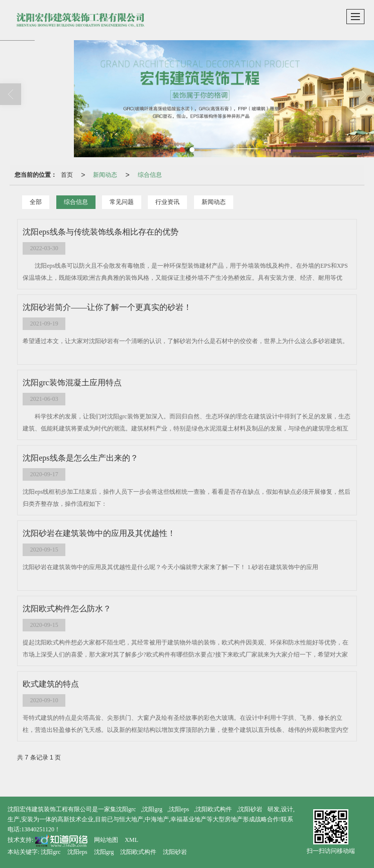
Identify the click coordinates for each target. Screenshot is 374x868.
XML (131, 840)
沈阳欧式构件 (214, 809)
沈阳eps (179, 809)
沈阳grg (152, 809)
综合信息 (150, 175)
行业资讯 (167, 202)
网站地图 (106, 840)
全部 (36, 202)
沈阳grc (126, 809)
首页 (67, 175)
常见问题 (122, 202)
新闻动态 (105, 175)
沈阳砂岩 (250, 809)
